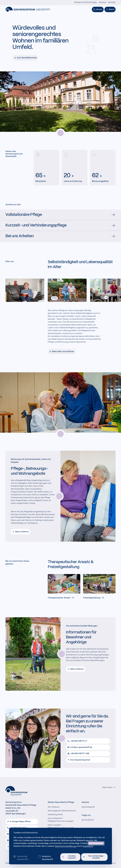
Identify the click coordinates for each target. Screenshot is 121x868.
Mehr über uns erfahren (63, 352)
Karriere (103, 2)
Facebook (88, 820)
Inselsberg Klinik (55, 815)
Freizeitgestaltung (94, 598)
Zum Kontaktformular (27, 58)
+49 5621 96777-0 (79, 741)
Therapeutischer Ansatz (61, 598)
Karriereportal (88, 807)
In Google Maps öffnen (20, 822)
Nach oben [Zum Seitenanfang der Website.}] (109, 787)
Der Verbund (54, 807)
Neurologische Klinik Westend (62, 811)
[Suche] (98, 9)
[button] (106, 297)
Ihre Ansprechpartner (80, 760)
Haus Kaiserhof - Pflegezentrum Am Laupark (61, 820)
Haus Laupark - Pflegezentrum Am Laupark (61, 826)
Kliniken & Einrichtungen (86, 2)
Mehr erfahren (22, 532)
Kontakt (112, 2)
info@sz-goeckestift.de (81, 747)
